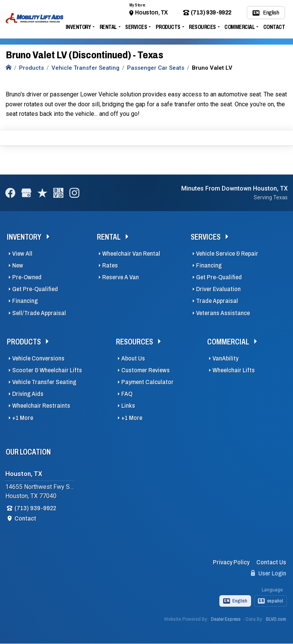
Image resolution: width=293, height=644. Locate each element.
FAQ (127, 394)
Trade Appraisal (217, 301)
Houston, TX (151, 12)
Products (168, 27)
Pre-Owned (27, 277)
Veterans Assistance (223, 313)
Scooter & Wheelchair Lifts (47, 370)
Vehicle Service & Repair (227, 254)
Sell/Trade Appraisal (39, 313)
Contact (274, 27)
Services (136, 27)
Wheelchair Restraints (41, 406)
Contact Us (271, 562)
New (18, 265)
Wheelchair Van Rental (131, 254)
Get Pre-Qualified (35, 289)
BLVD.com (276, 619)
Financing (25, 301)
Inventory (78, 27)
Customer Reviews (146, 370)
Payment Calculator (147, 382)
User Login (269, 573)
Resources (202, 27)
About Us (133, 358)
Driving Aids (28, 394)
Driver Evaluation (218, 289)
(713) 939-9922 (207, 13)
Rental (108, 27)
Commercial (239, 27)
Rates (110, 265)
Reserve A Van (121, 277)
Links (128, 406)
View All (22, 254)
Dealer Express (226, 619)
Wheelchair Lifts (234, 370)
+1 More (23, 418)
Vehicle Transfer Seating (44, 382)
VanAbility (225, 358)
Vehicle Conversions (38, 358)
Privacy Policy (231, 562)
